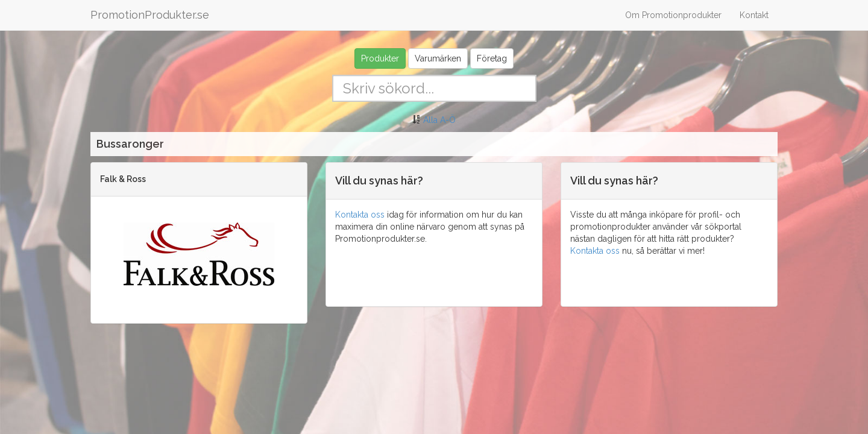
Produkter (380, 58)
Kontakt (754, 15)
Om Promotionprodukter (673, 15)
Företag (492, 58)
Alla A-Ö (439, 120)
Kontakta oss (360, 215)
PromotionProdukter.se (150, 15)
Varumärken (438, 58)
